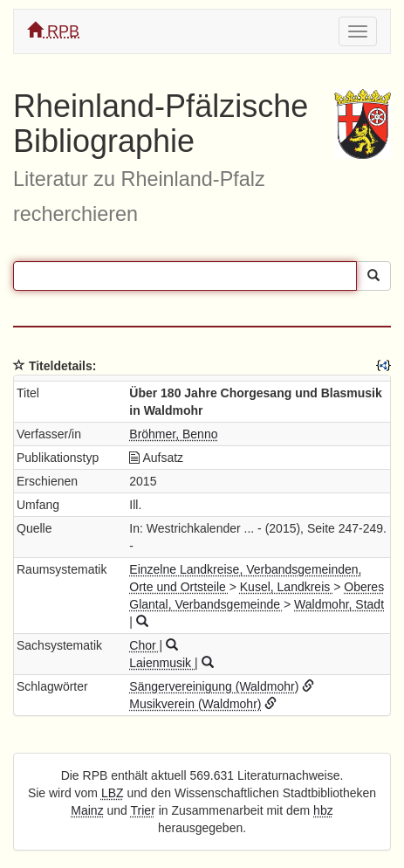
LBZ (113, 793)
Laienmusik (162, 663)
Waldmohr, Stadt (339, 604)
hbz (323, 810)
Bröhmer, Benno (173, 434)
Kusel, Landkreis (287, 587)
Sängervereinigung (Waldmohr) (214, 686)
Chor (144, 645)
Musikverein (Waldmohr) (195, 704)
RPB (53, 31)
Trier (143, 810)
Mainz (87, 810)
